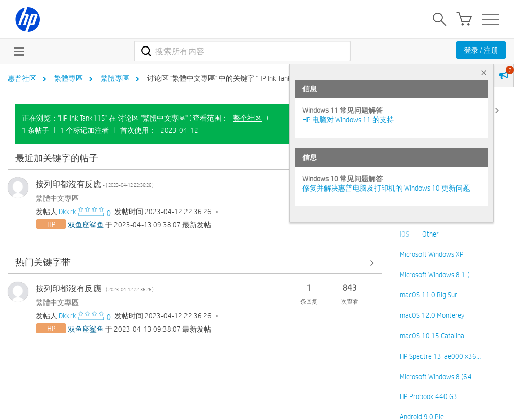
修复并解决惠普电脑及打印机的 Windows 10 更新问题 (386, 188)
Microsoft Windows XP (432, 254)
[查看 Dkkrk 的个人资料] (67, 212)
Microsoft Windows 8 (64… (438, 377)
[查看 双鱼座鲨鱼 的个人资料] (86, 225)
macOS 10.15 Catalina (432, 336)
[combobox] (243, 51)
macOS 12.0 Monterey (432, 315)
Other (430, 234)
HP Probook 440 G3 (428, 396)
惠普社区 (22, 78)
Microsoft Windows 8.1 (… (437, 275)
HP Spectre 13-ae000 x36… (440, 356)
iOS (404, 234)
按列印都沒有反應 (95, 184)
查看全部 (195, 159)
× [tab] (484, 72)
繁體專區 (68, 78)
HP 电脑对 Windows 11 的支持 (348, 120)
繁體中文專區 (57, 198)
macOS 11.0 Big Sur (428, 295)
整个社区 (247, 118)
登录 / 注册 (481, 50)
